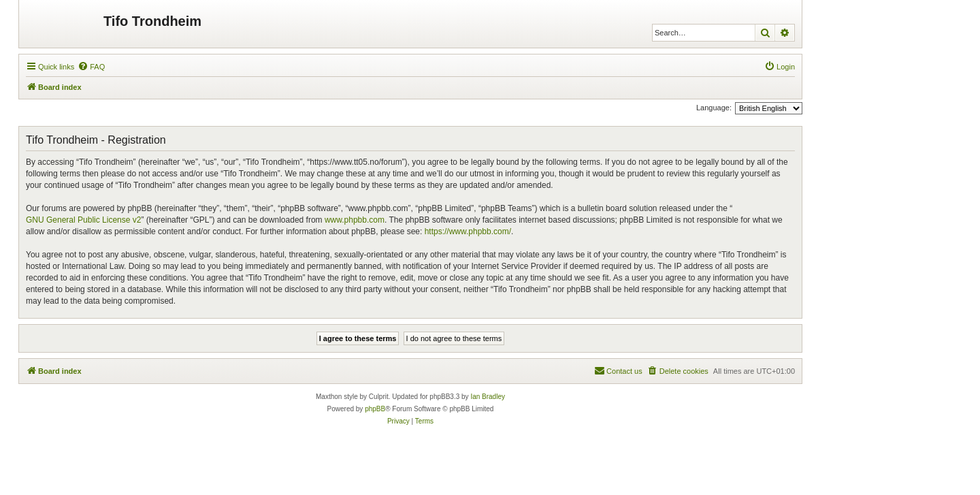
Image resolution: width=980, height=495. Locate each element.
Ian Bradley (488, 397)
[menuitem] (91, 67)
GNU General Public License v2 (83, 220)
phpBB (375, 409)
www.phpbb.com (355, 220)
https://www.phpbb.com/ (468, 231)
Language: (714, 108)
